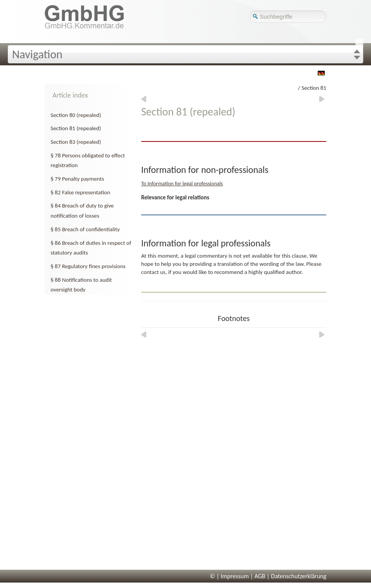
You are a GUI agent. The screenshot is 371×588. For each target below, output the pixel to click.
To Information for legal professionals (182, 184)
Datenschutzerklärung (299, 576)
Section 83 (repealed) (76, 142)
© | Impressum (229, 576)
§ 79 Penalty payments (77, 179)
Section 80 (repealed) (76, 115)
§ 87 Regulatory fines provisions (88, 266)
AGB (260, 576)
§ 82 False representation (80, 192)
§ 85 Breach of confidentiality (85, 229)
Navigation (37, 54)
